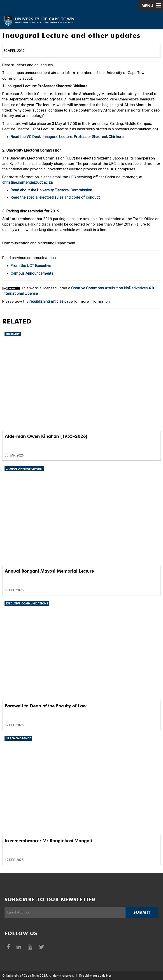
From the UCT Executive (31, 266)
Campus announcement (24, 469)
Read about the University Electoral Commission (51, 190)
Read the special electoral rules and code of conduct (55, 197)
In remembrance (18, 738)
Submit (142, 912)
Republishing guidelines (95, 975)
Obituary (13, 334)
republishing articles (46, 301)
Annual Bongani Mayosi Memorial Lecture (49, 571)
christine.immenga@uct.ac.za (27, 182)
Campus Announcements (32, 273)
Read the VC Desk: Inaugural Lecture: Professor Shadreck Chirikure (67, 137)
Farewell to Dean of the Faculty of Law (46, 706)
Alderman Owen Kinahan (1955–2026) (46, 436)
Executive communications (27, 603)
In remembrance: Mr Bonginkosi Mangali (48, 841)
